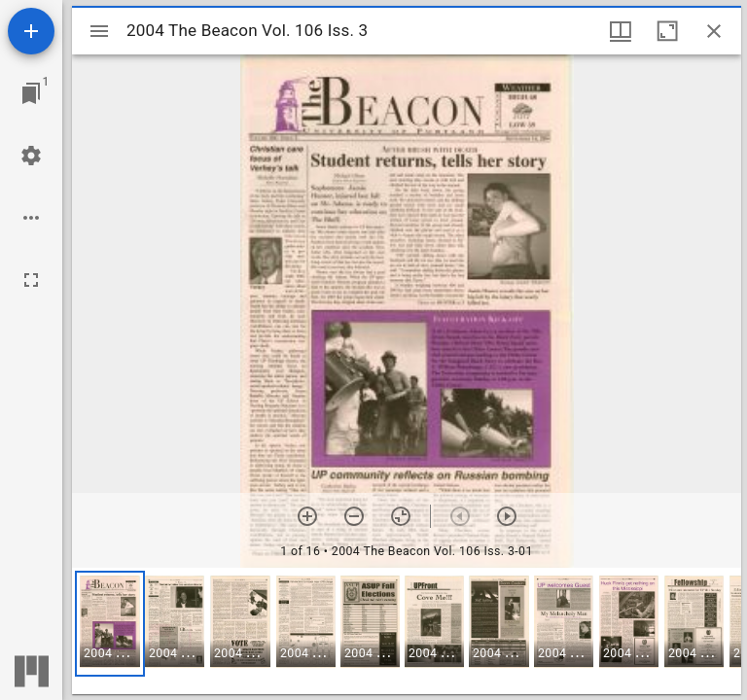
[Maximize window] (667, 31)
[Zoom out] (354, 516)
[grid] (407, 631)
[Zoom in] (307, 516)
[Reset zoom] (401, 516)
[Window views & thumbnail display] (621, 31)
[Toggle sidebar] (99, 31)
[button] (110, 624)
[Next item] (507, 516)
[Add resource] (31, 31)
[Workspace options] (31, 218)
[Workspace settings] (31, 156)
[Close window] (714, 31)
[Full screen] (31, 280)
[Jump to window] (31, 93)
